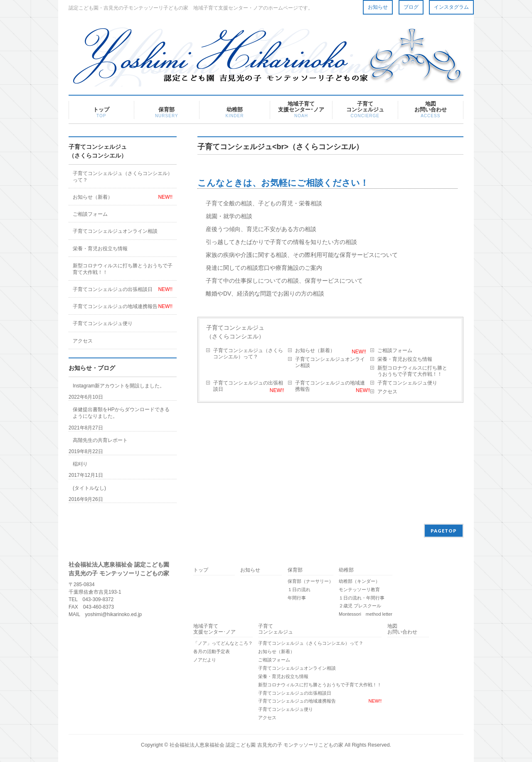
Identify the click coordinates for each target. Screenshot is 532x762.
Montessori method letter (366, 614)
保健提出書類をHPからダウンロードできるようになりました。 (121, 413)
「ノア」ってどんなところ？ (223, 643)
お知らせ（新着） (315, 350)
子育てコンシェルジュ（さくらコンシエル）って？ (248, 354)
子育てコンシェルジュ (276, 629)
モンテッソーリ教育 (359, 589)
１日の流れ (299, 589)
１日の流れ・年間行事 (362, 598)
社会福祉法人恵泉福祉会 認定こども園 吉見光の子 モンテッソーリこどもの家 (256, 745)
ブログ (411, 7)
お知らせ (378, 7)
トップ (201, 570)
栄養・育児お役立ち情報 (405, 359)
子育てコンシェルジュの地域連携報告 (330, 386)
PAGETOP (444, 531)
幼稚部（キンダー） (359, 581)
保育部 (295, 570)
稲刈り (80, 464)
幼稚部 (346, 570)
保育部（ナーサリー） (310, 581)
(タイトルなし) (89, 488)
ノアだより (205, 660)
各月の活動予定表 (212, 651)
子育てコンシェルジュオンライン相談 (330, 362)
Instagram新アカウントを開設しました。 (119, 386)
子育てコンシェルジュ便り (407, 383)
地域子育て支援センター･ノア (214, 629)
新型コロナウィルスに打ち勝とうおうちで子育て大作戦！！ (412, 371)
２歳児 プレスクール (360, 606)
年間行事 (297, 598)
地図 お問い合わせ (402, 629)
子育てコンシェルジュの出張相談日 (248, 386)
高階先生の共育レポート (100, 440)
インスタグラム (451, 7)
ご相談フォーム (395, 350)
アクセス (387, 392)
